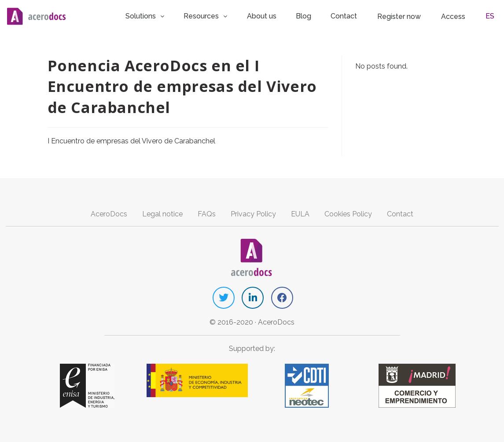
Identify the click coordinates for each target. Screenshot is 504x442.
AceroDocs (109, 213)
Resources (226, 15)
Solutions (167, 15)
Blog (318, 15)
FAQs (207, 213)
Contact (355, 15)
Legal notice (162, 213)
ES (493, 15)
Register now (408, 16)
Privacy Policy (253, 213)
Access (460, 16)
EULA (300, 213)
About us (280, 15)
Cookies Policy (348, 213)
